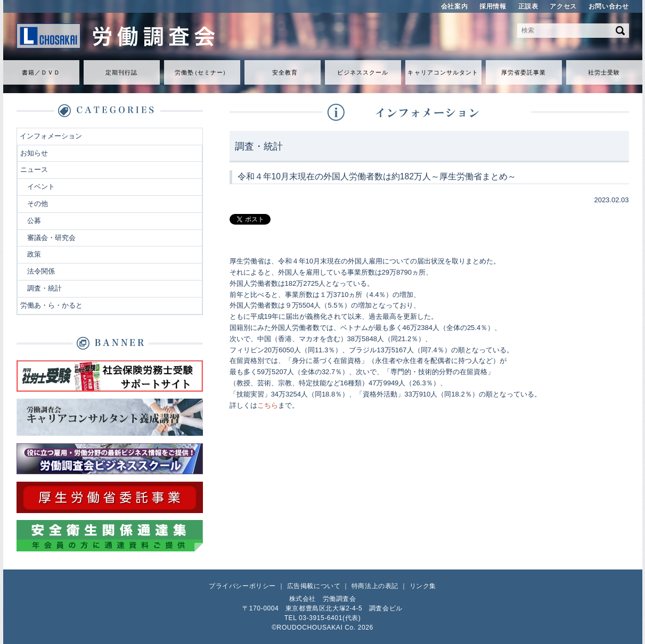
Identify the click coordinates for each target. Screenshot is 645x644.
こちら (268, 405)
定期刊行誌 (122, 72)
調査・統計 (44, 288)
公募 (34, 221)
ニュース (34, 170)
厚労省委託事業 (524, 72)
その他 (38, 204)
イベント (41, 187)
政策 (34, 254)
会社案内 (454, 6)
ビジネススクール (363, 72)
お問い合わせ (609, 6)
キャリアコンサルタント (443, 72)
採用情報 (493, 6)
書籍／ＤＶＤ (41, 72)
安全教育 (285, 72)
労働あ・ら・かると (51, 305)
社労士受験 (604, 72)
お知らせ (34, 153)
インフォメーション (51, 136)
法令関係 (41, 271)
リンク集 (423, 586)
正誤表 (528, 6)
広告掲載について (314, 586)
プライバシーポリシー (242, 586)
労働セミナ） (202, 72)
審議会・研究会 (51, 238)
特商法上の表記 (375, 586)
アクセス (563, 6)
